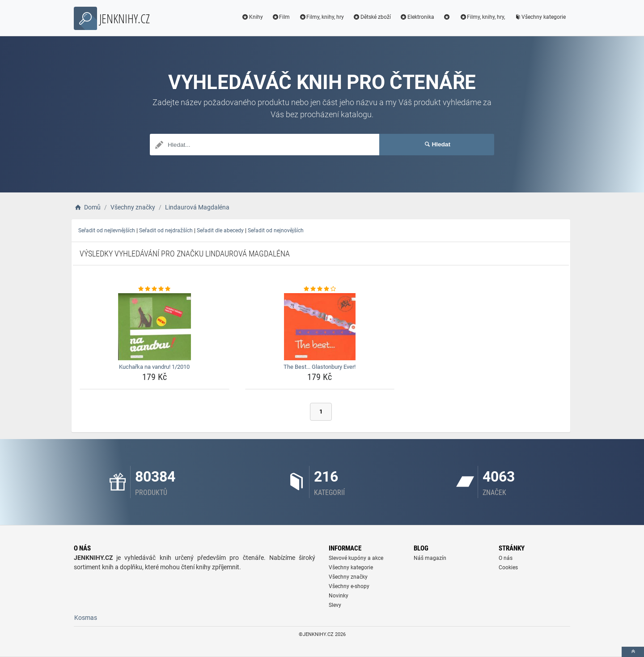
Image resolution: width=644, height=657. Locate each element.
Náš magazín (430, 558)
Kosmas (86, 618)
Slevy (335, 605)
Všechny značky (348, 577)
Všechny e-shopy (349, 586)
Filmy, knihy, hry (321, 17)
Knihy (252, 17)
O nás (506, 558)
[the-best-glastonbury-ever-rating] (320, 289)
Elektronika (417, 17)
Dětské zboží (372, 17)
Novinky (339, 596)
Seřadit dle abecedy (220, 230)
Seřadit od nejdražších (166, 230)
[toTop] (633, 652)
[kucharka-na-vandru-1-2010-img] (155, 327)
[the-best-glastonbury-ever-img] (320, 327)
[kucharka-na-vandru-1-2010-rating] (155, 289)
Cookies (508, 567)
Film (281, 17)
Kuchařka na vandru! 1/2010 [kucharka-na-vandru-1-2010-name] (154, 367)
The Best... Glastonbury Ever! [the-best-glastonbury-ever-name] (320, 367)
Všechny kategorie (540, 17)
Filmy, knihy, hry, (482, 17)
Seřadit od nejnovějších (276, 230)
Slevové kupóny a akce (356, 558)
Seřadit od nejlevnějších (107, 230)
